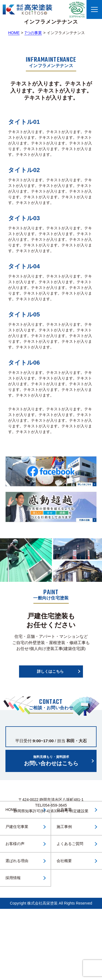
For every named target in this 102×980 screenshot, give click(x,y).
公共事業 (64, 810)
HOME (14, 33)
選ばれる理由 (17, 861)
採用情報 (13, 878)
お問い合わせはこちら (51, 760)
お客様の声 (15, 844)
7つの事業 (33, 33)
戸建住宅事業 (17, 827)
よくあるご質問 (70, 844)
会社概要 (64, 861)
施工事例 (64, 827)
